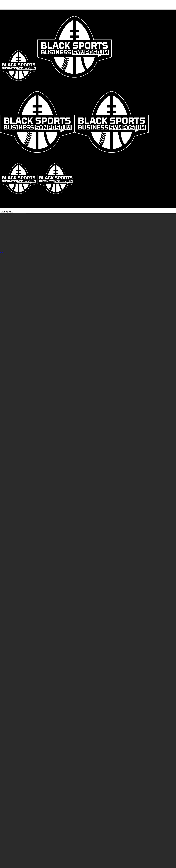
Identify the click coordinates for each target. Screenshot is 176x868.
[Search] (13, 212)
